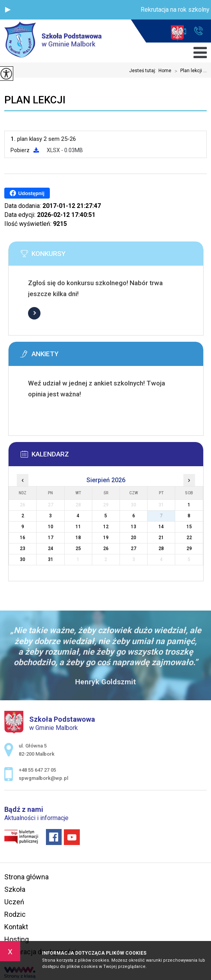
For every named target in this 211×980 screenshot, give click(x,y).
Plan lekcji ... (189, 71)
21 (161, 538)
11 (78, 527)
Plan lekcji (35, 100)
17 (51, 538)
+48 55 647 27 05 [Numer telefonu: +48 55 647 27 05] (37, 770)
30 (23, 559)
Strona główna (26, 877)
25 (78, 549)
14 (161, 527)
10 (51, 527)
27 (134, 549)
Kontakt (16, 927)
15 (189, 527)
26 (106, 549)
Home (165, 71)
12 (106, 527)
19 (106, 538)
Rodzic (15, 914)
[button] (8, 10)
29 (189, 549)
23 (23, 549)
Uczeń (14, 902)
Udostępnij (27, 193)
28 (161, 549)
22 (189, 538)
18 (78, 538)
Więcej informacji (34, 313)
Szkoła (15, 889)
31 (51, 559)
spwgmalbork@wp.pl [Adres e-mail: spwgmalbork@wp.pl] (43, 778)
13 (134, 527)
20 (134, 538)
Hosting (17, 939)
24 (51, 549)
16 (23, 538)
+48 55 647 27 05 (198, 31)
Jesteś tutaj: (144, 71)
